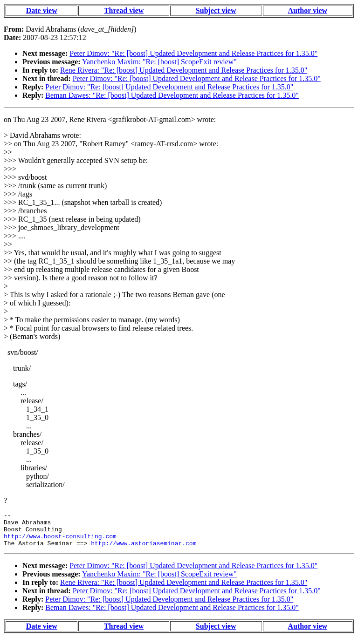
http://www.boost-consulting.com (60, 542)
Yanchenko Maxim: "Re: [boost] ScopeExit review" (159, 62)
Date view (42, 10)
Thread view (124, 10)
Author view (308, 10)
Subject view (216, 10)
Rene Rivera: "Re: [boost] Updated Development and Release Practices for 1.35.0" (184, 70)
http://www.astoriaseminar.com (144, 550)
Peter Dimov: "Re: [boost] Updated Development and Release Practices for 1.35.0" (193, 53)
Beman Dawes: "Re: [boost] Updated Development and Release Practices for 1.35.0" (172, 95)
